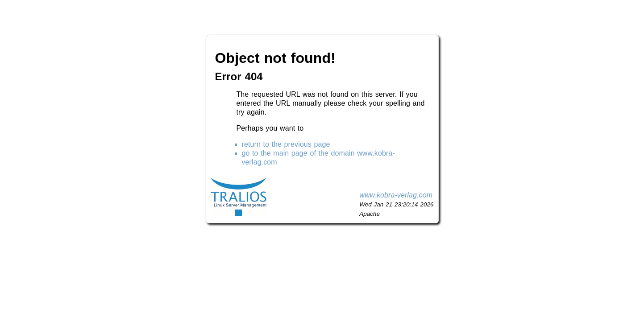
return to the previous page (286, 144)
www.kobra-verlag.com (396, 195)
